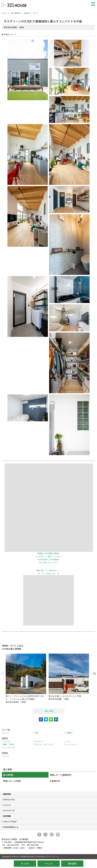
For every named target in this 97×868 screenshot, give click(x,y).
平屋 (36, 733)
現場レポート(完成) (12, 781)
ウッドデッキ (9, 747)
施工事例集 (8, 775)
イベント (7, 805)
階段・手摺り (9, 744)
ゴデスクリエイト (52, 857)
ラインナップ (9, 810)
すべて (6, 733)
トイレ (68, 741)
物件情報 (7, 816)
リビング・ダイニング (44, 744)
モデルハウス (9, 800)
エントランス (71, 744)
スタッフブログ (10, 821)
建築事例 (7, 794)
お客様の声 (55, 781)
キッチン (7, 741)
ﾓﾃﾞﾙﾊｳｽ (25, 864)
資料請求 (72, 864)
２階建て (69, 733)
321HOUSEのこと (11, 827)
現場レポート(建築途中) (61, 775)
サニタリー (39, 741)
